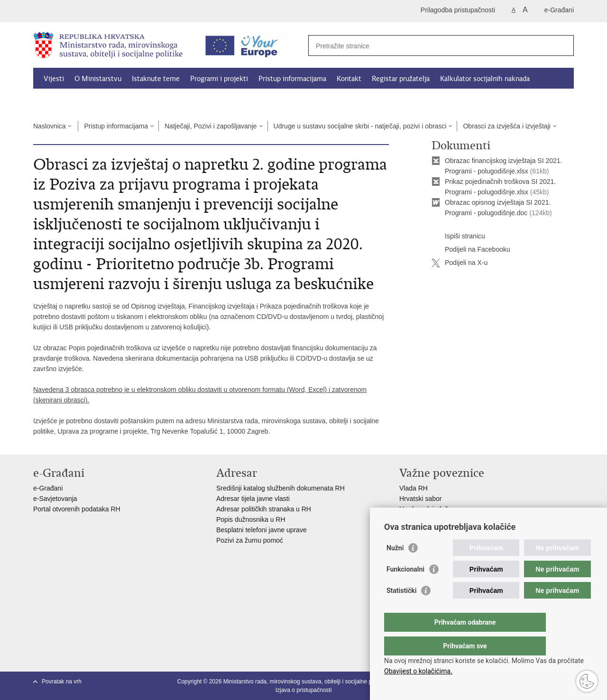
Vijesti (54, 79)
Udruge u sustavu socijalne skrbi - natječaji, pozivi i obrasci (360, 126)
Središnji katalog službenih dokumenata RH (281, 488)
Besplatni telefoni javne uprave (262, 530)
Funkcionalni (405, 588)
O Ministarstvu (98, 79)
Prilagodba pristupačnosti (458, 10)
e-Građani (559, 10)
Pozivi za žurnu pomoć (250, 540)
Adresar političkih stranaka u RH (264, 509)
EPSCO (411, 519)
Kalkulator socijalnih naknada (485, 79)
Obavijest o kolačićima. (418, 671)
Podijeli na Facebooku (471, 250)
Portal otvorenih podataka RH (78, 509)
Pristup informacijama (292, 79)
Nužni (395, 567)
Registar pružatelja (401, 79)
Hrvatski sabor (420, 499)
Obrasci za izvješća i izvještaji (506, 126)
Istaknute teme (156, 79)
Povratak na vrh (62, 682)
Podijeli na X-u (460, 263)
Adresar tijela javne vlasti (253, 499)
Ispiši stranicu (458, 236)
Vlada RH (414, 488)
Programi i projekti (219, 79)
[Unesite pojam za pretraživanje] (431, 46)
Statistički (401, 609)
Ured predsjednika (426, 509)
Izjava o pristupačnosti (304, 690)
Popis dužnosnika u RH (251, 519)
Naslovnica (49, 126)
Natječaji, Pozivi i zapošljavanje (211, 126)
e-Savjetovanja (55, 499)
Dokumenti (61, 100)
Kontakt (349, 79)
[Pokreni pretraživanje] (563, 45)
